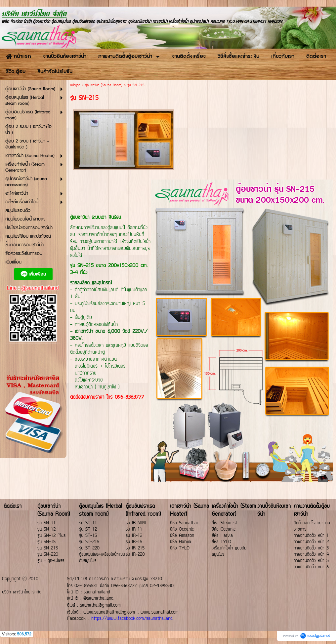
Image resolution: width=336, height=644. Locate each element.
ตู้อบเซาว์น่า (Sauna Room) (104, 85)
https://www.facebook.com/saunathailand (132, 619)
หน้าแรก (75, 85)
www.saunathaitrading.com (109, 612)
